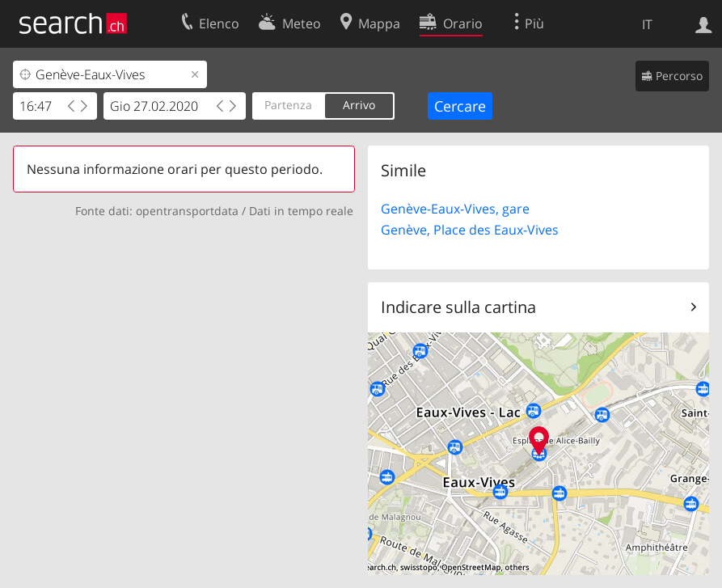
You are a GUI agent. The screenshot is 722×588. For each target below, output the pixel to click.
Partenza (288, 105)
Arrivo (359, 105)
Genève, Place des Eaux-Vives (470, 230)
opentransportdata (187, 211)
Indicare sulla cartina (458, 307)
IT (647, 24)
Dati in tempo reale (301, 211)
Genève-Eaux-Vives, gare (455, 209)
